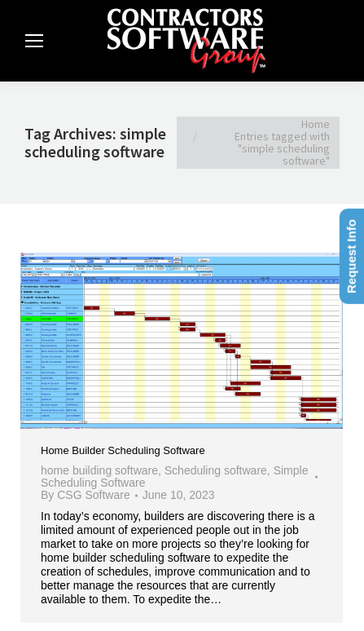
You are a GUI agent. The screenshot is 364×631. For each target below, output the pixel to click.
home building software (99, 470)
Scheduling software (216, 470)
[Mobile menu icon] (34, 41)
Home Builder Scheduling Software (123, 450)
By (86, 495)
